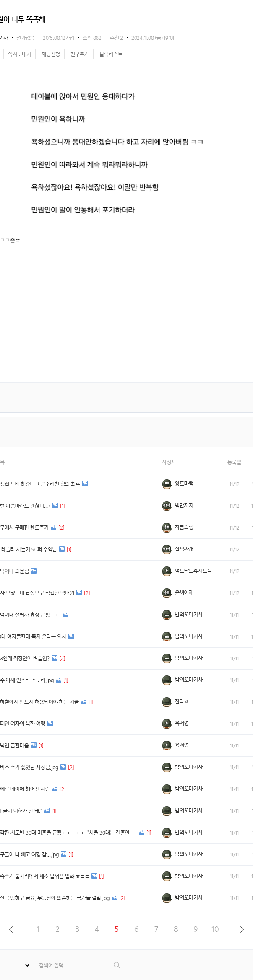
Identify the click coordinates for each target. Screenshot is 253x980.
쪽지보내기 (20, 54)
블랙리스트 (111, 54)
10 (215, 929)
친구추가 (80, 54)
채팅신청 (51, 54)
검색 (117, 965)
